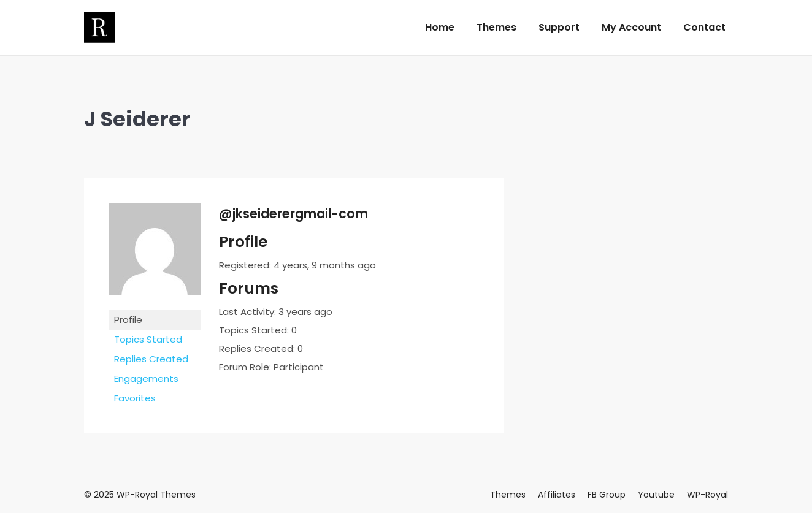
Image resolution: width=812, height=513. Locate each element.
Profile (128, 320)
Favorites (135, 398)
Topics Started (148, 339)
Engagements (146, 378)
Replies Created (151, 359)
